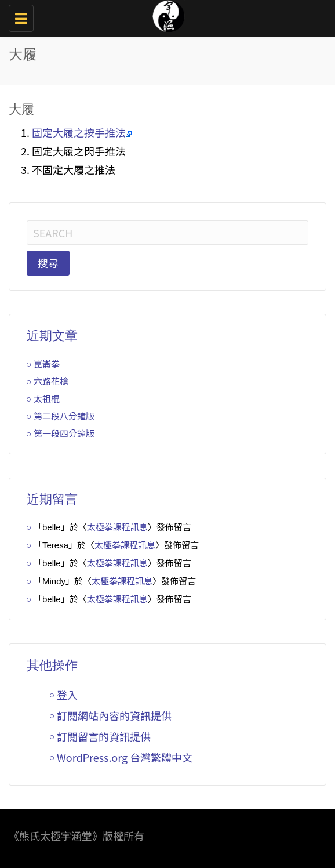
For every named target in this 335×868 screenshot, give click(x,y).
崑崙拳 (47, 364)
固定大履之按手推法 (79, 132)
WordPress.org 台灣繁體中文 (125, 757)
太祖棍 (47, 398)
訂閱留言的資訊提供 (104, 736)
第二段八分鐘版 (64, 416)
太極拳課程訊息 (117, 527)
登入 (67, 695)
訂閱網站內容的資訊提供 (114, 715)
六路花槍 (51, 381)
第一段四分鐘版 (64, 433)
